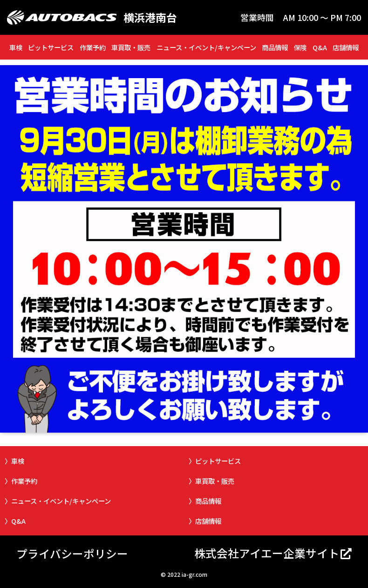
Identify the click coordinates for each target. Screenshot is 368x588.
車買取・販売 (131, 47)
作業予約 (93, 47)
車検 (16, 47)
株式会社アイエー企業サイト (267, 553)
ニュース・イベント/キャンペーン (206, 47)
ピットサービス (51, 47)
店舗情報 (346, 47)
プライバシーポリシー (72, 554)
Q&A (320, 47)
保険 (300, 47)
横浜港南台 (150, 17)
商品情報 (275, 47)
